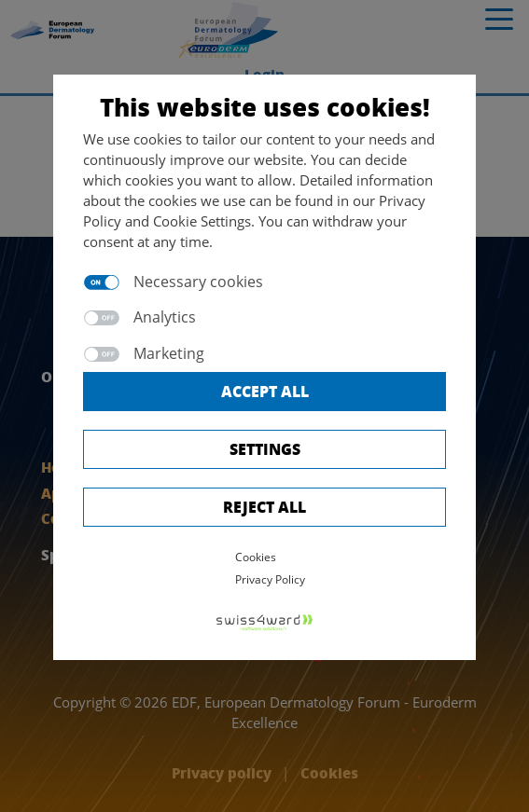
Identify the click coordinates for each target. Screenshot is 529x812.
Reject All (264, 507)
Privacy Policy (270, 579)
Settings (265, 449)
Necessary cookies (198, 282)
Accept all (265, 391)
